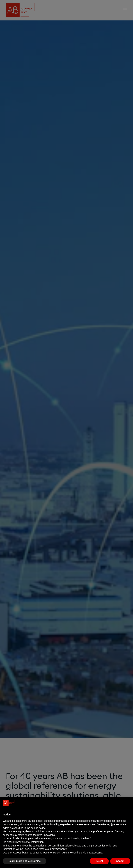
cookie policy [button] (38, 828)
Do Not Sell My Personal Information (23, 842)
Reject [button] (99, 861)
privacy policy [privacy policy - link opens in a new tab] (59, 849)
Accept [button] (120, 861)
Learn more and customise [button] (25, 861)
